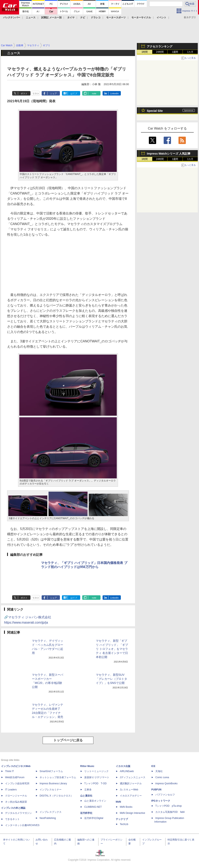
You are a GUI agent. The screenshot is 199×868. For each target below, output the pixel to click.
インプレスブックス (51, 812)
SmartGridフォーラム (51, 771)
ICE (153, 766)
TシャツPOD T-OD (95, 783)
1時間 (145, 52)
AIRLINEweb (127, 771)
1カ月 (190, 52)
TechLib (124, 824)
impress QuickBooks (166, 783)
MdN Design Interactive (132, 813)
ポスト (24, 93)
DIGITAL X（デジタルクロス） (56, 796)
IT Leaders (11, 790)
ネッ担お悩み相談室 (16, 802)
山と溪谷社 (86, 796)
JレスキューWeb (129, 790)
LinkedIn (115, 93)
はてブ (74, 93)
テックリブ (122, 819)
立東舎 (88, 790)
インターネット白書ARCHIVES (22, 825)
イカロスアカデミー (131, 796)
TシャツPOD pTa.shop (169, 806)
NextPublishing (48, 818)
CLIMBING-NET (93, 807)
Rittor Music (87, 766)
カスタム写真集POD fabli (170, 812)
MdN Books (126, 807)
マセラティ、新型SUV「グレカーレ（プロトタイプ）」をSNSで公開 (111, 679)
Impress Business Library (53, 783)
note (94, 93)
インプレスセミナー (51, 790)
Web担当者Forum (15, 777)
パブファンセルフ (165, 795)
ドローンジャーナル (16, 796)
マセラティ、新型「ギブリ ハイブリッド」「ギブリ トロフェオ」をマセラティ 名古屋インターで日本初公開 (112, 649)
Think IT (9, 771)
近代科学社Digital (94, 818)
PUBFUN (156, 790)
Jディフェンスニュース (133, 777)
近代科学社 (86, 813)
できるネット (12, 819)
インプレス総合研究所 (17, 783)
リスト (36, 93)
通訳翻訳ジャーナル (131, 783)
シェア (54, 93)
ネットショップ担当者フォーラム (58, 777)
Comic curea (162, 777)
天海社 (159, 771)
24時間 (160, 52)
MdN (118, 802)
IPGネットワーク (161, 801)
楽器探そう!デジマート (97, 777)
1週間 (175, 52)
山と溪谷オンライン (95, 801)
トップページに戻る (68, 740)
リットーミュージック (96, 771)
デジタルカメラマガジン (18, 813)
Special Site (155, 111)
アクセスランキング (160, 46)
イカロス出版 (123, 766)
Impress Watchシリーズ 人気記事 (169, 154)
